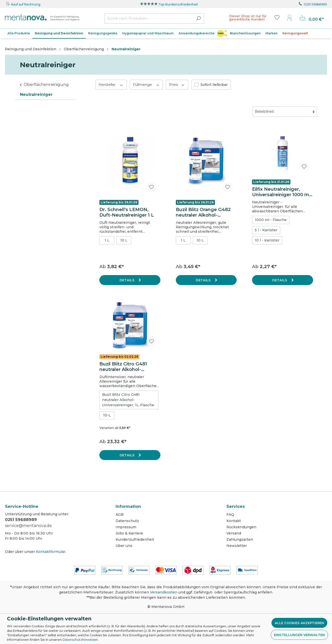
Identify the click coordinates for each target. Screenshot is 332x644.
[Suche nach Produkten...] (149, 19)
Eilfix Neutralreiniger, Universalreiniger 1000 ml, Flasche (282, 192)
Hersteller (111, 85)
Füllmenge (146, 85)
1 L (107, 240)
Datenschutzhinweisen (80, 640)
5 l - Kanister (266, 230)
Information (128, 506)
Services (236, 506)
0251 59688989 (315, 4)
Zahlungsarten (240, 539)
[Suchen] (198, 19)
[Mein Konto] (289, 17)
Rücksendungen (241, 527)
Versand (234, 533)
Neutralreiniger (36, 94)
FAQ (230, 515)
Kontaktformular (51, 552)
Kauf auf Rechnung (26, 4)
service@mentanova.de (28, 526)
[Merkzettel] (277, 17)
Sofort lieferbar (214, 85)
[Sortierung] (285, 112)
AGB (120, 515)
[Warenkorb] (311, 18)
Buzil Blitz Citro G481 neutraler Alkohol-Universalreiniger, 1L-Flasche (128, 400)
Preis (177, 85)
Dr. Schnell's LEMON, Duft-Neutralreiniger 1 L (127, 212)
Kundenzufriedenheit (135, 539)
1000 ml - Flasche (271, 220)
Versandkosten (164, 592)
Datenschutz (127, 521)
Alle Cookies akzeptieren (299, 623)
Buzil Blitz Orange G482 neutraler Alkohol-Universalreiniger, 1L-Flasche (203, 212)
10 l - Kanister (267, 240)
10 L (124, 240)
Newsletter (237, 546)
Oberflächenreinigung (46, 85)
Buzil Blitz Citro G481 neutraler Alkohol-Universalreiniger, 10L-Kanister (125, 367)
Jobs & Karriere (129, 533)
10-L (107, 415)
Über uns (124, 546)
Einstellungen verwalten (299, 635)
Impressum (126, 527)
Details (128, 280)
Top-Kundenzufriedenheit (178, 4)
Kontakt (234, 521)
